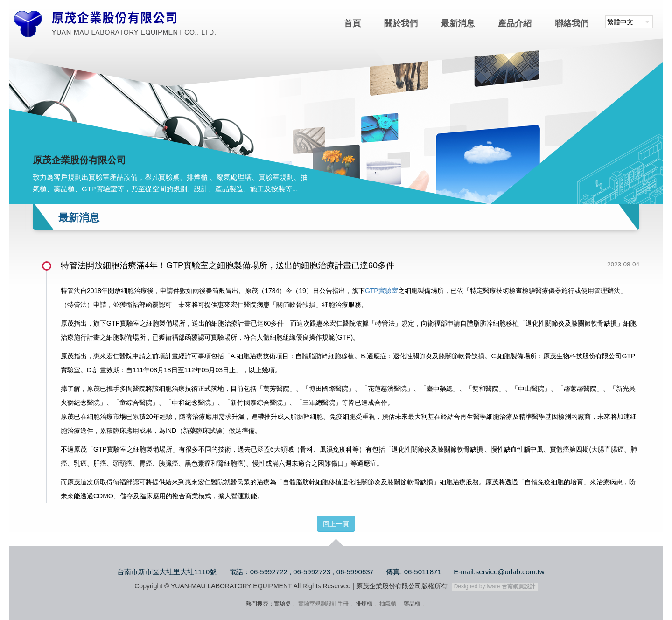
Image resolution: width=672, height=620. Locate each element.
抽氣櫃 (388, 604)
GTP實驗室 (381, 291)
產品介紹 (515, 23)
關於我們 (401, 23)
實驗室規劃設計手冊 (323, 604)
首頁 (352, 23)
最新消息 (458, 23)
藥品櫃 (412, 604)
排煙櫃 (364, 604)
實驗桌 (282, 604)
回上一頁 (336, 524)
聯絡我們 (572, 23)
